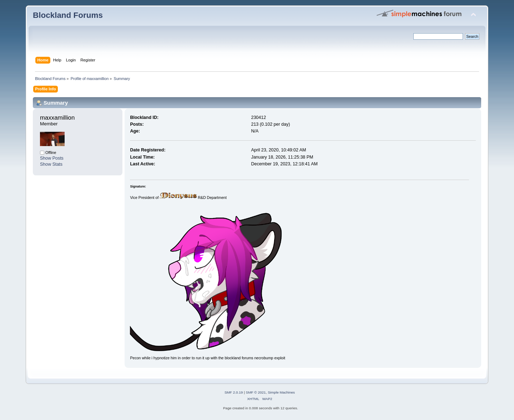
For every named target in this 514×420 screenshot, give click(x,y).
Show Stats (51, 164)
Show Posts (52, 158)
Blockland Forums (68, 15)
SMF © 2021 (256, 392)
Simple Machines (281, 392)
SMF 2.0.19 (234, 392)
